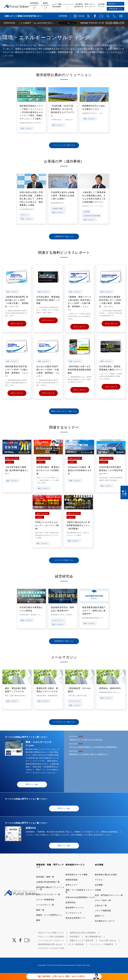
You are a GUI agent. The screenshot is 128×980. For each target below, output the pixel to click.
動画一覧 (40, 917)
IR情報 (98, 897)
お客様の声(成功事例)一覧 (48, 889)
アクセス (99, 887)
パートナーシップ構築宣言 (101, 951)
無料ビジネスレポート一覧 (48, 901)
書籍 (38, 927)
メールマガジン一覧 (45, 912)
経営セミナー (72, 892)
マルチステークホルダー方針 (51, 955)
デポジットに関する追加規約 (51, 944)
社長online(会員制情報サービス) (80, 904)
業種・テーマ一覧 (45, 29)
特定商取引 (75, 944)
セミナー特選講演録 (45, 907)
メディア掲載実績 (103, 918)
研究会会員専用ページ (76, 925)
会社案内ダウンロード (105, 928)
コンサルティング (74, 920)
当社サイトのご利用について (51, 940)
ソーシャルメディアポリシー (51, 947)
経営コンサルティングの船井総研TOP (19, 29)
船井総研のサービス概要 (77, 882)
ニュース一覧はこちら (67, 23)
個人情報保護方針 (93, 944)
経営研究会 (71, 909)
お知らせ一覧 (101, 912)
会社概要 (99, 892)
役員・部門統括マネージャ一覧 (109, 902)
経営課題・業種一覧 (45, 884)
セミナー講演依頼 (76, 951)
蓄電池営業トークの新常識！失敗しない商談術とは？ (88, 761)
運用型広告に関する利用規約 (83, 940)
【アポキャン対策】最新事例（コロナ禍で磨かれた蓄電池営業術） (93, 754)
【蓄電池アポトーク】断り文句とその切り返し (86, 747)
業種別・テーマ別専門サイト (49, 922)
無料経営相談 (72, 887)
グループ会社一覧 (103, 907)
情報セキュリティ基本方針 (82, 947)
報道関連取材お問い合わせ (50, 951)
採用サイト (100, 923)
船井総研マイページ (75, 915)
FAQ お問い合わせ (108, 947)
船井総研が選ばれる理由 (106, 882)
